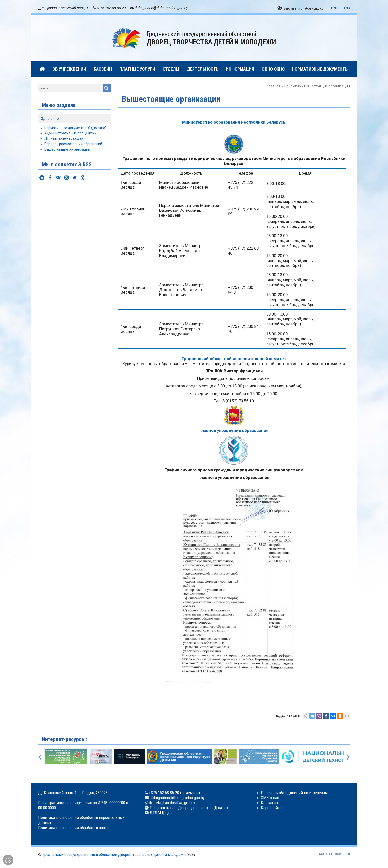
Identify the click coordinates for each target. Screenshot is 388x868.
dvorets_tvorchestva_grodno (172, 803)
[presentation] (40, 756)
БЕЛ (341, 8)
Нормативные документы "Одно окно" (75, 128)
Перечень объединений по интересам (294, 793)
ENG (347, 8)
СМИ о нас (270, 798)
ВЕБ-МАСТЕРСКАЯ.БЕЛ (331, 854)
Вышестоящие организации (67, 149)
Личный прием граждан (64, 138)
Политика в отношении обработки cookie (74, 828)
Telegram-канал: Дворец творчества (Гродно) (188, 808)
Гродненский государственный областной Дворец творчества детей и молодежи (114, 854)
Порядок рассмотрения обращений (73, 144)
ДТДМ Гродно (161, 813)
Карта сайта (271, 808)
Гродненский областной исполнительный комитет (234, 359)
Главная (274, 86)
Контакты (269, 803)
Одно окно (292, 86)
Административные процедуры (70, 133)
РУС (334, 8)
